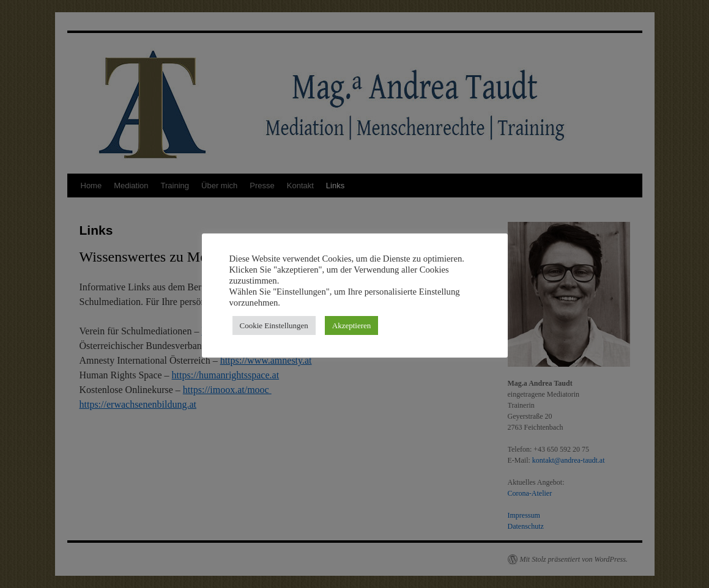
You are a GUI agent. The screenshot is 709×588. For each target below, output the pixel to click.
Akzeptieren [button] (352, 325)
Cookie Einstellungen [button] (274, 325)
